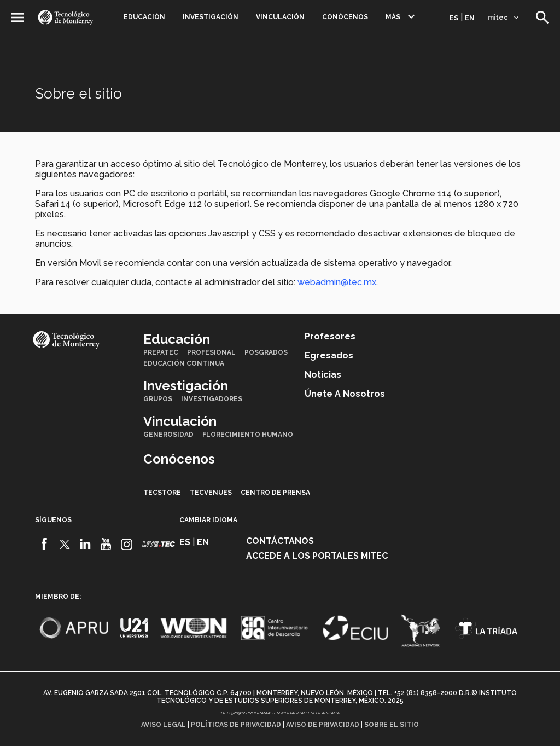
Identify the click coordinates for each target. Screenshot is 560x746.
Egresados (329, 355)
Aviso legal (164, 725)
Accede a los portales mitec (317, 556)
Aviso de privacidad (323, 725)
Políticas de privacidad (236, 725)
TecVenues (211, 493)
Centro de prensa (275, 493)
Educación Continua (184, 363)
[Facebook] (44, 544)
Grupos (158, 399)
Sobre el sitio (392, 725)
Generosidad (168, 435)
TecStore (162, 493)
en (470, 18)
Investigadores (212, 399)
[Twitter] (65, 544)
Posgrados (266, 352)
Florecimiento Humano (248, 435)
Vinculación (280, 17)
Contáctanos (280, 541)
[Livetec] (159, 544)
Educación (144, 17)
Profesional (211, 352)
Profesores (330, 336)
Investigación (211, 17)
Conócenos (345, 17)
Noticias (323, 375)
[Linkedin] (86, 544)
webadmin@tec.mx (337, 282)
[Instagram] (127, 544)
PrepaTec (161, 352)
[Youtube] (106, 544)
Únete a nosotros (345, 394)
